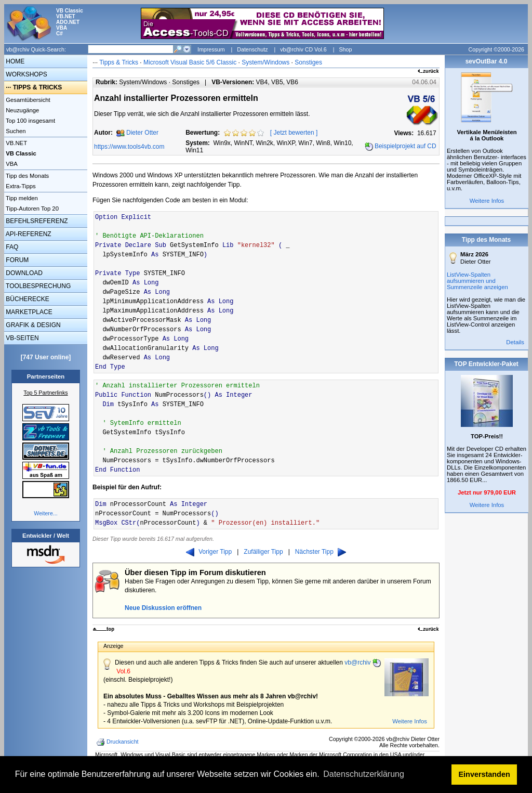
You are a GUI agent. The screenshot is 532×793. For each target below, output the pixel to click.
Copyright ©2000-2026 (496, 49)
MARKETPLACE (28, 312)
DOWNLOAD (23, 273)
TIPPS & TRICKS (38, 87)
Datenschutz (252, 49)
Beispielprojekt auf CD (405, 146)
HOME (14, 61)
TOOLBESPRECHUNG (37, 286)
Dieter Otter (142, 133)
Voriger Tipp (209, 552)
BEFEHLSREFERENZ (36, 221)
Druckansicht (118, 742)
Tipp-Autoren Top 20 (31, 209)
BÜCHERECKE (27, 299)
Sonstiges (308, 62)
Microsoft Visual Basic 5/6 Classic (191, 62)
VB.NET (16, 143)
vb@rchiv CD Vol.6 (303, 49)
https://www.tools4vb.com (129, 147)
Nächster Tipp (321, 552)
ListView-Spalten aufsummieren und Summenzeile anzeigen (477, 281)
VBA (11, 164)
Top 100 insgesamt (30, 121)
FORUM (16, 260)
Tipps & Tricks (119, 62)
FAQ (11, 247)
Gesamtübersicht (27, 100)
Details (515, 342)
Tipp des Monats (26, 176)
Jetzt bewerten (294, 133)
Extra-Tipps (20, 186)
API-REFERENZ (28, 234)
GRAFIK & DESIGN (32, 325)
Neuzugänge (22, 110)
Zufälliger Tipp (263, 552)
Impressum (211, 49)
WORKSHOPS (26, 74)
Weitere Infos (410, 721)
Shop (345, 49)
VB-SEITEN (22, 338)
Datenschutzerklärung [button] (364, 774)
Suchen (15, 131)
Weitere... (45, 513)
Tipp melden (21, 198)
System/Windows (265, 62)
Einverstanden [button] (484, 774)
